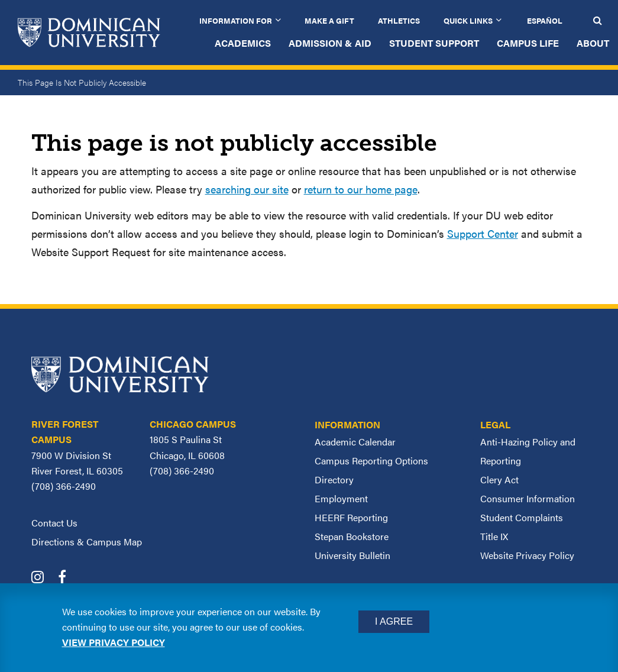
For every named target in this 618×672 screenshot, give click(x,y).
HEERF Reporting (351, 517)
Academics (243, 43)
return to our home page (361, 189)
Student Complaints (522, 517)
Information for (236, 20)
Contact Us (54, 523)
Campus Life (528, 43)
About (593, 43)
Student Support (434, 43)
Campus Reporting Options (371, 461)
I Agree (394, 621)
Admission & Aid (330, 43)
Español (545, 20)
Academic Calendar (355, 442)
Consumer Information (528, 498)
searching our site (247, 189)
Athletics (399, 20)
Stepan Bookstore (352, 536)
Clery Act (499, 479)
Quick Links (468, 20)
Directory (334, 479)
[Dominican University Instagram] (43, 578)
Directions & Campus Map (87, 542)
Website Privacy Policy (527, 555)
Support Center (483, 233)
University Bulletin (352, 555)
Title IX (494, 536)
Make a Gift (329, 20)
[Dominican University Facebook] (68, 578)
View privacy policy (114, 642)
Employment (341, 498)
